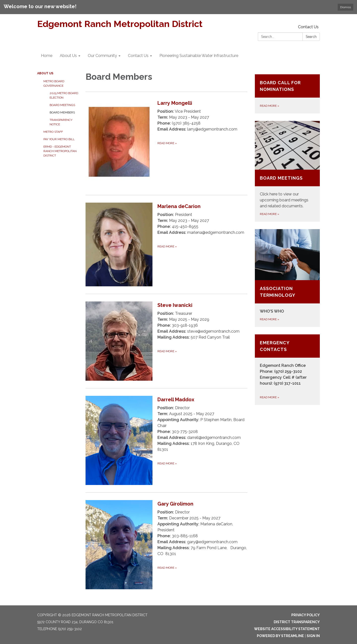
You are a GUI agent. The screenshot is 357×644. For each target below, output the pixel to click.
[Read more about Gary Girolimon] (166, 545)
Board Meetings (62, 105)
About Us (45, 73)
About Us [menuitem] (68, 56)
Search (311, 37)
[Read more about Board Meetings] (287, 171)
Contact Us (308, 27)
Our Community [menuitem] (102, 56)
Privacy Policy (306, 615)
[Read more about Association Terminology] (287, 278)
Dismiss (345, 7)
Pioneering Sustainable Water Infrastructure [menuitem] (199, 56)
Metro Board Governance (54, 83)
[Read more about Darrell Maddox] (166, 440)
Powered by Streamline (280, 636)
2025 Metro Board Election (64, 95)
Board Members (62, 112)
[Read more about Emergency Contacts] (287, 370)
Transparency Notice (61, 122)
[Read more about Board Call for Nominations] (287, 94)
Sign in (313, 636)
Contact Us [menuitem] (138, 56)
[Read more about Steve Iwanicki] (166, 341)
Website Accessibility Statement (287, 629)
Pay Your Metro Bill (59, 139)
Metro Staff (53, 132)
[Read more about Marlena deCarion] (166, 244)
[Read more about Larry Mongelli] (166, 143)
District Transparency (297, 622)
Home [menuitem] (47, 56)
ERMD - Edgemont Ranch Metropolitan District (60, 151)
